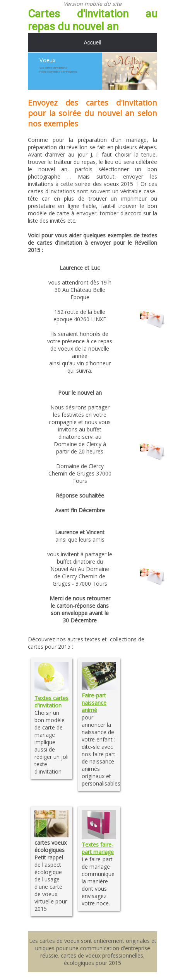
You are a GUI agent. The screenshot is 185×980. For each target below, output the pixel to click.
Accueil (92, 43)
